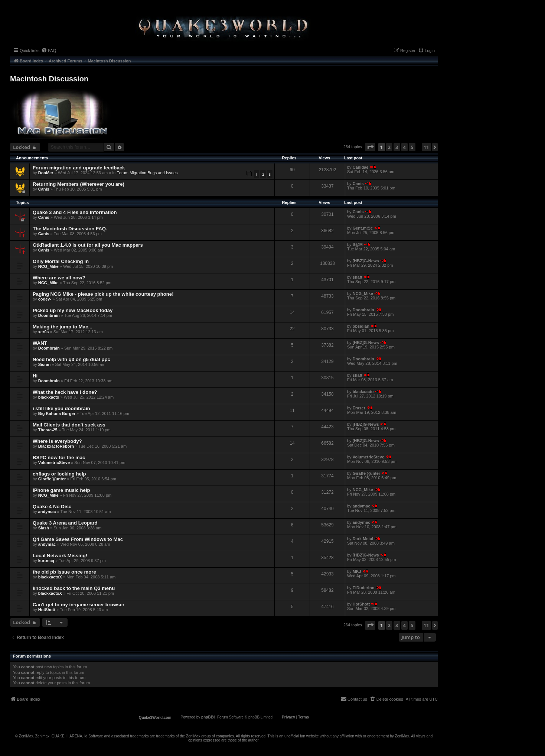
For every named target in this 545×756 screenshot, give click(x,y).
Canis (44, 189)
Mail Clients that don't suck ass (69, 425)
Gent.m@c (363, 228)
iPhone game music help (61, 490)
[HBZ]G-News (366, 261)
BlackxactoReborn (56, 446)
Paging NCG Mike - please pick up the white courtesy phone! (103, 294)
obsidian (361, 326)
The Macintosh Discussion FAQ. (70, 229)
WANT (40, 343)
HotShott (47, 610)
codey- (45, 299)
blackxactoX (50, 577)
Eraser (359, 408)
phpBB (207, 717)
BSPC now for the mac (59, 458)
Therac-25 (48, 430)
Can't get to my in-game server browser (79, 605)
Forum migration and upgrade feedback (79, 168)
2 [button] (389, 147)
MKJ (357, 571)
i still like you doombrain (61, 408)
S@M (358, 244)
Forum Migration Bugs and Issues (147, 173)
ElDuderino (364, 588)
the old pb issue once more (64, 572)
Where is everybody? (57, 441)
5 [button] (412, 147)
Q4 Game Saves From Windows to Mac (78, 539)
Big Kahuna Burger (57, 413)
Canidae (361, 167)
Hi (35, 376)
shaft (358, 277)
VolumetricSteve (54, 463)
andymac (47, 512)
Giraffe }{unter (52, 479)
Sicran (45, 364)
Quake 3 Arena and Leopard (65, 523)
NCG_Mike (48, 266)
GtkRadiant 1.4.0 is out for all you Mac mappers (88, 245)
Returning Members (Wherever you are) (79, 184)
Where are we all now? (59, 278)
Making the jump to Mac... (62, 327)
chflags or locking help (59, 474)
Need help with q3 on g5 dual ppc (71, 359)
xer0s (44, 332)
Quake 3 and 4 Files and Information (75, 212)
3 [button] (397, 147)
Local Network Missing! (60, 556)
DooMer (46, 173)
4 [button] (404, 147)
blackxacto (49, 397)
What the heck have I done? (65, 392)
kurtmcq (46, 561)
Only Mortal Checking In (61, 261)
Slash (44, 528)
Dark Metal (363, 539)
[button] (370, 147)
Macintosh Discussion (49, 79)
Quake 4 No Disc (52, 507)
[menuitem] (49, 51)
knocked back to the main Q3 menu (74, 588)
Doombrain (49, 315)
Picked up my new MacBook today (73, 310)
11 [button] (426, 147)
